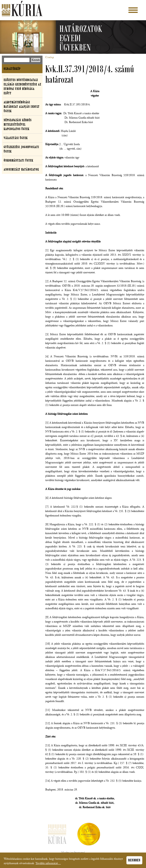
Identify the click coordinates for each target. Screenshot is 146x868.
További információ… (48, 864)
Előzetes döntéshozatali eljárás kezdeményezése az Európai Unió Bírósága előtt (22, 87)
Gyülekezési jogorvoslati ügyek (21, 149)
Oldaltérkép (12, 69)
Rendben (134, 861)
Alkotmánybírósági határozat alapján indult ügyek (22, 107)
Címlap (50, 57)
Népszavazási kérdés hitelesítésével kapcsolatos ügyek (18, 124)
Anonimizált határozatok (21, 169)
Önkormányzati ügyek (18, 160)
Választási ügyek (16, 138)
